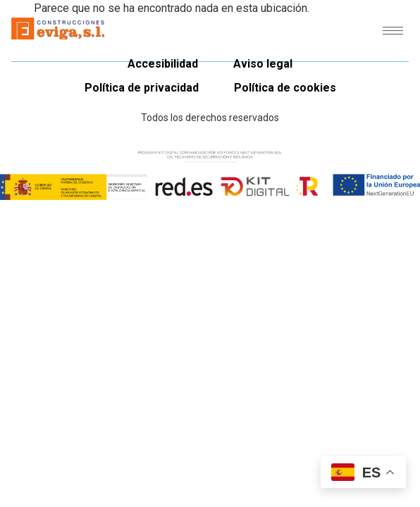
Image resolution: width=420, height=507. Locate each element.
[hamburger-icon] (393, 31)
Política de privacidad (142, 88)
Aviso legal (263, 64)
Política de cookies (285, 88)
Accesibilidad (163, 64)
